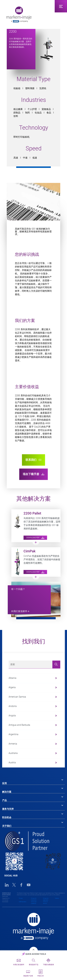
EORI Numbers (23, 902)
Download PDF (35, 538)
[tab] (33, 781)
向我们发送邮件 (19, 611)
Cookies (57, 898)
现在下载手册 (33, 474)
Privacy (21, 898)
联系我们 (33, 460)
